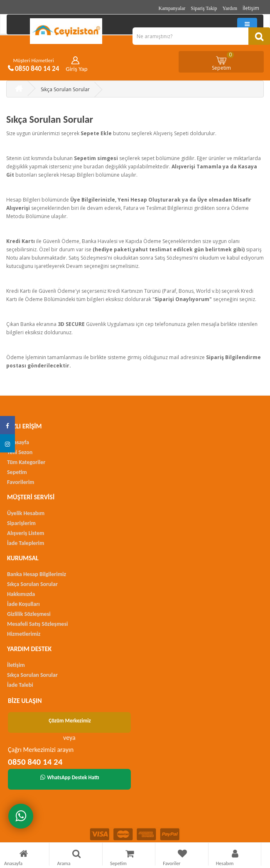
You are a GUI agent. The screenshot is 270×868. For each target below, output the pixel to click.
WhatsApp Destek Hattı (70, 777)
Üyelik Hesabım (26, 513)
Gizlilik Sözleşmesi (29, 614)
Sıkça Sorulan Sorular (65, 89)
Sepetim (223, 61)
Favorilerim (21, 482)
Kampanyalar (172, 8)
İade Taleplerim (26, 543)
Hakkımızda (21, 594)
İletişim (251, 8)
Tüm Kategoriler (26, 462)
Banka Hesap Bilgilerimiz (37, 574)
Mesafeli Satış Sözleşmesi (37, 624)
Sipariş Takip (204, 8)
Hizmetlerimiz (24, 634)
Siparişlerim (21, 523)
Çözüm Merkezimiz (70, 721)
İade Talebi (20, 685)
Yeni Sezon (20, 452)
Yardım (230, 8)
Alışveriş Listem (26, 533)
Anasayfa (18, 442)
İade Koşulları (23, 604)
